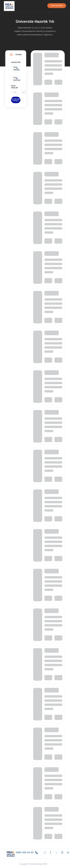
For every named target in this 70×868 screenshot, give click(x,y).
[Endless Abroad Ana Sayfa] (9, 6)
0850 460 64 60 (27, 852)
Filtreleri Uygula (16, 100)
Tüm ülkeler (16, 68)
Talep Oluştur (57, 6)
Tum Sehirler (16, 79)
